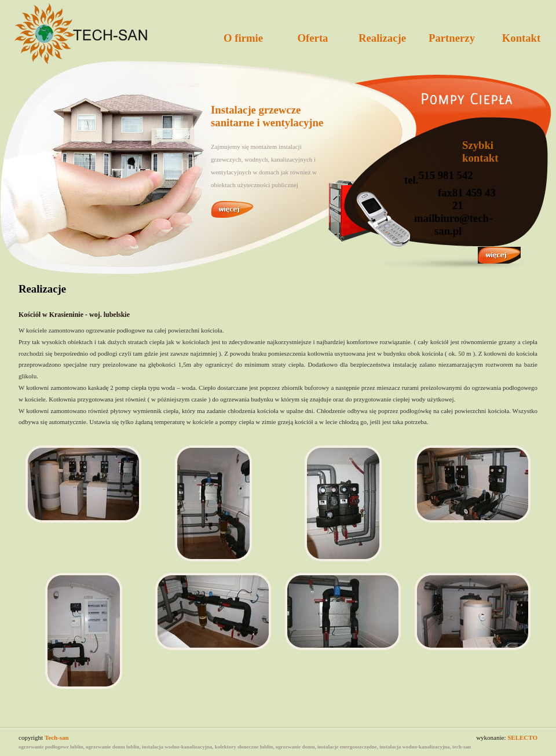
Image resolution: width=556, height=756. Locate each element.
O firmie (243, 38)
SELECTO (522, 737)
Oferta (313, 38)
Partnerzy (452, 38)
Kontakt (522, 38)
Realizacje (382, 38)
